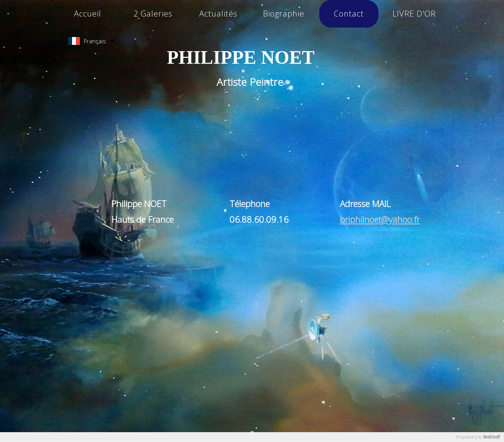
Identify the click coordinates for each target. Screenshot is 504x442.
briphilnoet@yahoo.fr (380, 219)
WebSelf (492, 437)
